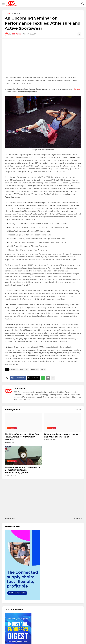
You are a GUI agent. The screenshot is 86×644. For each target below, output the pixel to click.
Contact (77, 89)
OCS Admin (20, 389)
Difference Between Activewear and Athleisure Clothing (61, 435)
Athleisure (16, 14)
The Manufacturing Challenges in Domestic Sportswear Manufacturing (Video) (22, 470)
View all (78, 409)
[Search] (83, 4)
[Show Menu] (3, 4)
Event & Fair (24, 370)
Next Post (78, 519)
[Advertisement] (43, 57)
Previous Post (10, 519)
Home (7, 14)
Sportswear (35, 370)
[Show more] (53, 378)
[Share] (79, 34)
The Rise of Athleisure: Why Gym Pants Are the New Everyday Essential (22, 437)
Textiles (43, 370)
